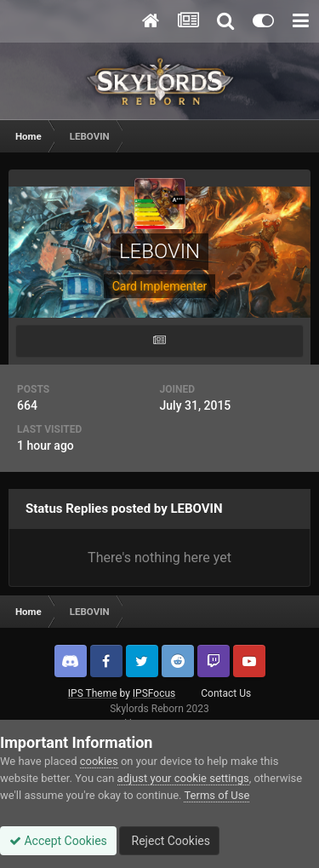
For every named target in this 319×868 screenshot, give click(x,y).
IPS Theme (93, 693)
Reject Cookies (169, 841)
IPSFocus (154, 693)
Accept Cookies (58, 841)
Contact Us (226, 693)
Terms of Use (216, 795)
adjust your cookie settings (183, 778)
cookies (99, 761)
